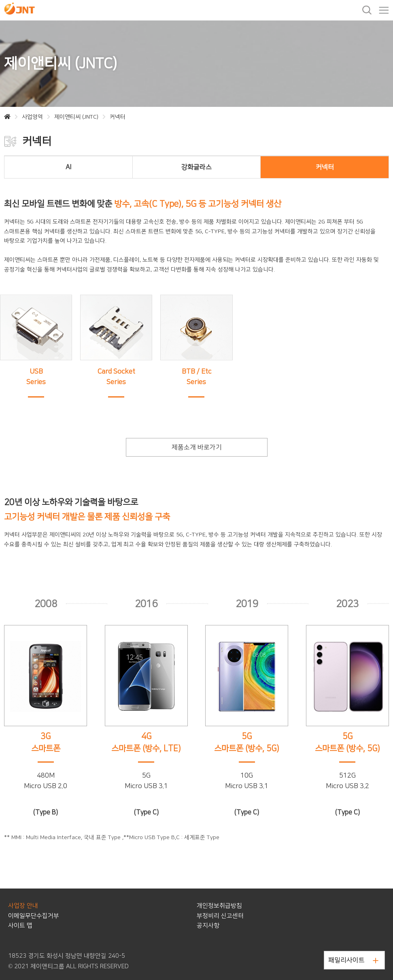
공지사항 (208, 926)
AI (68, 167)
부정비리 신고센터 (220, 916)
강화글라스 (196, 167)
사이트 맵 (20, 926)
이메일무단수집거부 (34, 916)
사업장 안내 (23, 906)
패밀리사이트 (353, 960)
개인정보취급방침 (219, 906)
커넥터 (325, 167)
